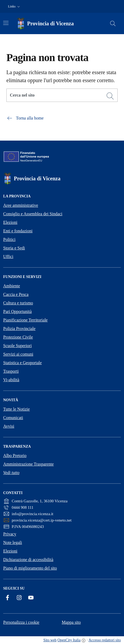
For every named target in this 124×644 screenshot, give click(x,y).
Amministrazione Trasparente (28, 464)
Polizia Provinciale (19, 329)
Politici (9, 239)
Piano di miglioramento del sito (30, 568)
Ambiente (12, 286)
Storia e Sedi (14, 248)
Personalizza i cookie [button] (21, 622)
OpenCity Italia (69, 640)
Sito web (50, 640)
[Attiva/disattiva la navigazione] (6, 23)
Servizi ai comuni (18, 354)
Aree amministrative (21, 205)
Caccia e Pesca (16, 294)
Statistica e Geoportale (22, 363)
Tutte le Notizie (16, 409)
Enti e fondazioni (18, 231)
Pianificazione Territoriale (25, 320)
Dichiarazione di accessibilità (28, 560)
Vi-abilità (11, 380)
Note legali (13, 542)
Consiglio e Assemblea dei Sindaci (33, 214)
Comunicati (13, 418)
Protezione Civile (18, 337)
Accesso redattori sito (105, 640)
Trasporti (11, 371)
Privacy (10, 534)
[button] (15, 7)
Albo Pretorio (15, 456)
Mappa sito (71, 622)
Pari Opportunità (17, 311)
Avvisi (9, 426)
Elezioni (10, 222)
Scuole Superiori (17, 346)
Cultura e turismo (18, 303)
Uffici (8, 257)
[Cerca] (110, 96)
